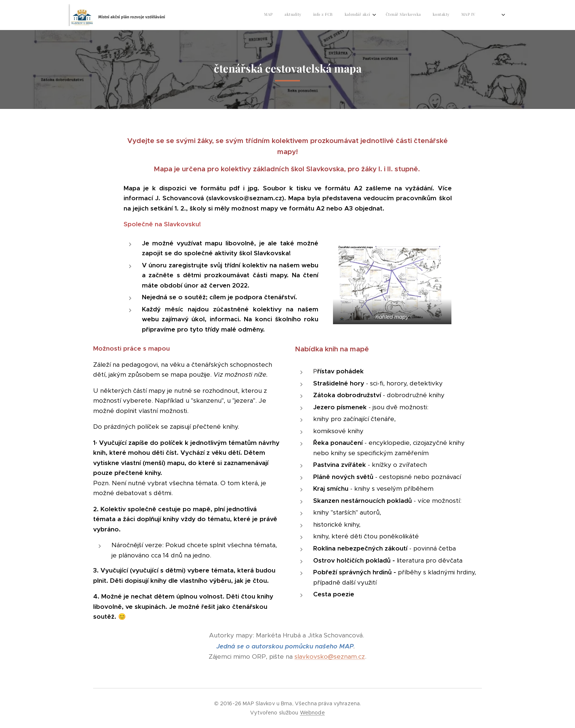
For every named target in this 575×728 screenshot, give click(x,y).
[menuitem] (400, 15)
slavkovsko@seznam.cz (330, 656)
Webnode (312, 713)
